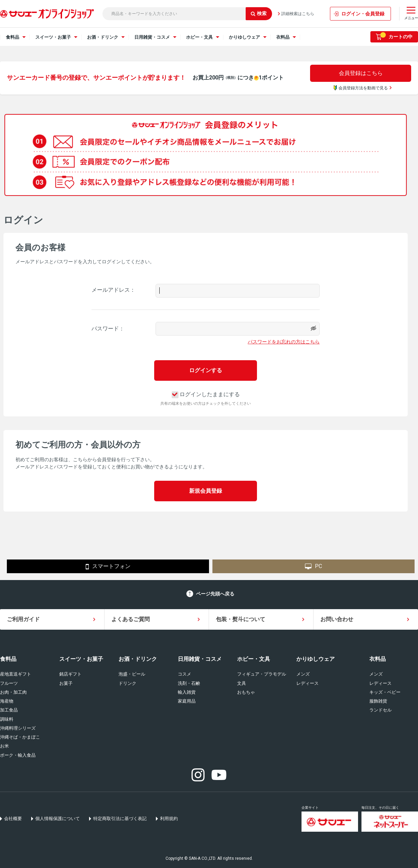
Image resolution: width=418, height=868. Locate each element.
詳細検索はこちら (298, 14)
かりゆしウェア (316, 659)
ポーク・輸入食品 (18, 755)
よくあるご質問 (131, 619)
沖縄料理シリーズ (18, 728)
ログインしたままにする (206, 394)
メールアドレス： (113, 290)
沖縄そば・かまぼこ (20, 737)
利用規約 (169, 819)
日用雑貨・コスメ (200, 659)
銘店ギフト (70, 674)
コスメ (185, 674)
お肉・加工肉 (13, 692)
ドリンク (127, 683)
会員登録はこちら (361, 73)
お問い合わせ (337, 619)
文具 (242, 683)
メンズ (303, 674)
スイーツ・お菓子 (81, 659)
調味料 (7, 719)
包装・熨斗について (241, 619)
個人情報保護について (58, 819)
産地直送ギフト (16, 674)
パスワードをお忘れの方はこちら (284, 342)
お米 (4, 746)
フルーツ (9, 683)
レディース (308, 683)
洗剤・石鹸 (189, 683)
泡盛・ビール (132, 674)
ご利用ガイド (23, 619)
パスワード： (108, 329)
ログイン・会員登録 (363, 14)
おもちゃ (246, 692)
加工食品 (9, 710)
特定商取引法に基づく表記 (120, 819)
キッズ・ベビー (385, 692)
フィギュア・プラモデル (262, 674)
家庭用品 (187, 701)
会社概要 (13, 819)
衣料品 (378, 659)
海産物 (7, 701)
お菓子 (66, 683)
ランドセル (380, 710)
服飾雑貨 (378, 701)
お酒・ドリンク (138, 659)
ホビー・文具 (254, 659)
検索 (259, 13)
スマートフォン (108, 567)
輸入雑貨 (187, 692)
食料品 (8, 659)
